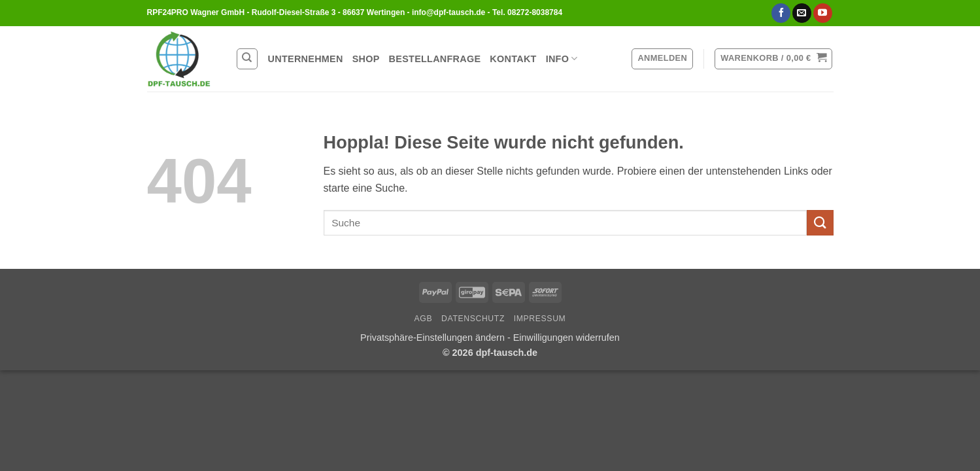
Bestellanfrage (435, 59)
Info (562, 59)
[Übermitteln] (820, 223)
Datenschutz (473, 319)
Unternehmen (306, 59)
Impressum (540, 319)
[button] (662, 59)
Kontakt (513, 59)
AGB (424, 319)
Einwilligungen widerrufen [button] (566, 338)
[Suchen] (247, 59)
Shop (366, 59)
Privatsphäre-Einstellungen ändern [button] (434, 338)
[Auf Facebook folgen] (781, 13)
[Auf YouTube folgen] (823, 13)
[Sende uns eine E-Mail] (802, 13)
